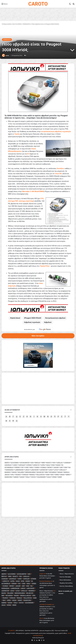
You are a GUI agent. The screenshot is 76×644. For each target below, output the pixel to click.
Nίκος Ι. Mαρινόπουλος (46, 591)
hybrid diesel (16, 318)
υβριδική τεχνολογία (33, 322)
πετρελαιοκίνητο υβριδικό (56, 318)
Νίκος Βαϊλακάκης (65, 580)
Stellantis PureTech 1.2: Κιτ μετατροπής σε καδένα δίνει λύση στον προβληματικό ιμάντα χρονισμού (47, 597)
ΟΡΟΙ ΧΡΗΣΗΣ (20, 631)
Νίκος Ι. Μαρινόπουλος (67, 574)
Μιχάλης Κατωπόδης (66, 583)
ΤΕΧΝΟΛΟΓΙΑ (27, 24)
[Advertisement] (38, 500)
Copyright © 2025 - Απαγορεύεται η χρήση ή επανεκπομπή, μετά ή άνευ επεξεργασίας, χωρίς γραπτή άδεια (36, 633)
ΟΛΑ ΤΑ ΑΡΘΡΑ (17, 24)
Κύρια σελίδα (7, 24)
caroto (7, 56)
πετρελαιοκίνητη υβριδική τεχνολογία (56, 131)
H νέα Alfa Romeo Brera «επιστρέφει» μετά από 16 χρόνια (47, 576)
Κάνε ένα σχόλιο (38, 336)
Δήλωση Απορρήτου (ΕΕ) (47, 631)
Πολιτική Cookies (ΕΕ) (61, 631)
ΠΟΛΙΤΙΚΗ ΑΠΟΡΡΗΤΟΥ (32, 631)
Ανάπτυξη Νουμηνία (38, 638)
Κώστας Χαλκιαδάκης (66, 586)
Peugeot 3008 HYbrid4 (33, 318)
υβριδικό (48, 322)
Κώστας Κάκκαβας (65, 577)
